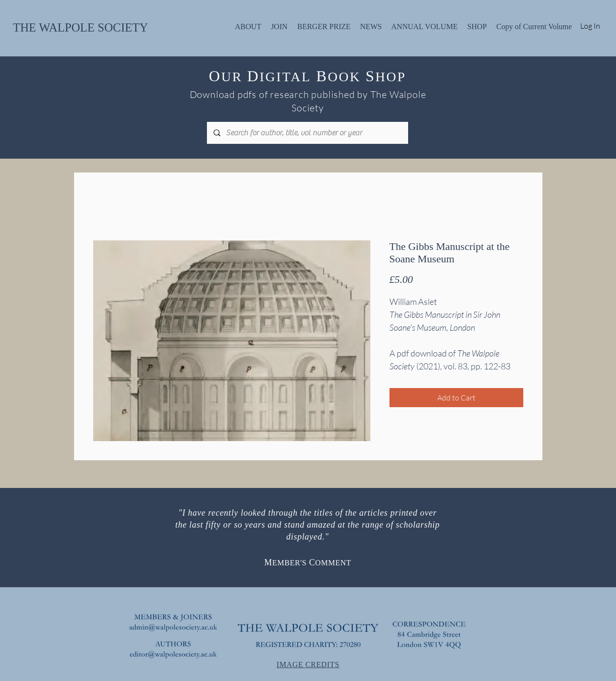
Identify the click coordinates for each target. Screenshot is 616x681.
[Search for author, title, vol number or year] (307, 133)
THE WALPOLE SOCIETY (81, 27)
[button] (248, 25)
